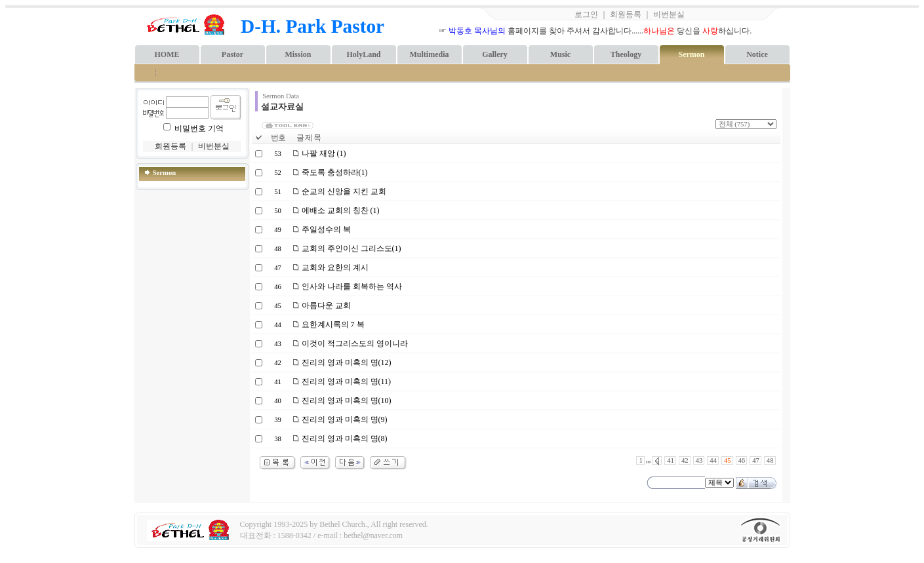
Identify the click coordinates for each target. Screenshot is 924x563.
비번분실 (669, 14)
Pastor (232, 54)
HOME (167, 54)
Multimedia (430, 54)
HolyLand (363, 54)
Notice (757, 54)
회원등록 (626, 14)
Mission (298, 54)
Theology (626, 54)
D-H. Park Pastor (312, 26)
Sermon (692, 54)
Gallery (495, 54)
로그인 (586, 14)
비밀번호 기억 (199, 128)
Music (560, 54)
